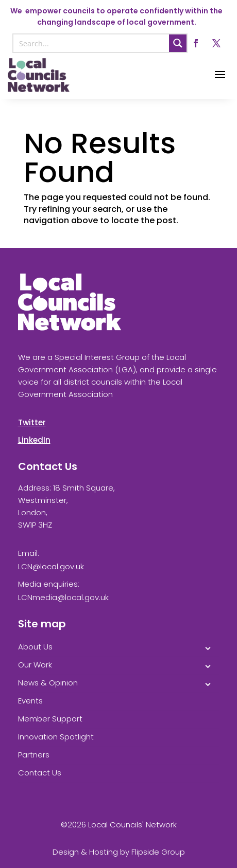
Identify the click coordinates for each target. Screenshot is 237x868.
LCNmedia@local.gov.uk (63, 597)
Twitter (32, 422)
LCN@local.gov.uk (51, 566)
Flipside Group (158, 852)
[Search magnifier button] (178, 43)
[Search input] (92, 43)
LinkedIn (34, 440)
